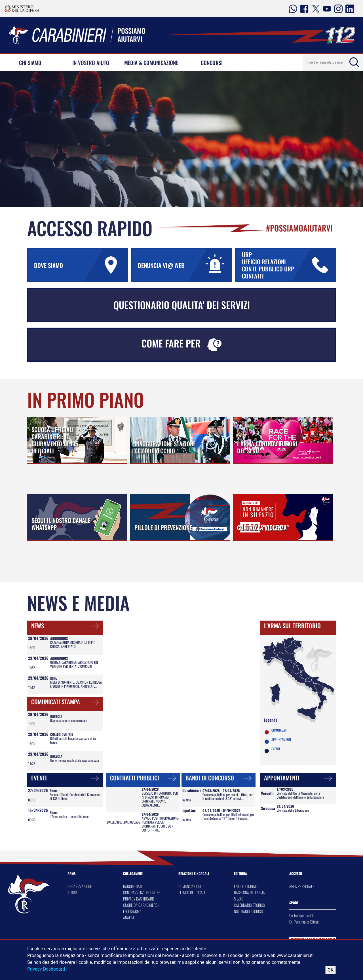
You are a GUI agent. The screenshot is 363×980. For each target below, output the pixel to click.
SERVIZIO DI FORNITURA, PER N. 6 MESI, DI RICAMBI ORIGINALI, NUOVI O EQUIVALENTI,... (160, 799)
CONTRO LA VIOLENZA (262, 527)
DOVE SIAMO (80, 265)
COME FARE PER (181, 344)
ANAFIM (128, 917)
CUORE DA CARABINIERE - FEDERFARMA (141, 908)
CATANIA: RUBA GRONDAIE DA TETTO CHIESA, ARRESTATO (73, 644)
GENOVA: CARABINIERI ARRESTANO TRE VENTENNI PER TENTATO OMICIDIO (74, 664)
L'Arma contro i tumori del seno (69, 816)
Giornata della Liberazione (293, 810)
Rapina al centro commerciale (69, 720)
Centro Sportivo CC (302, 915)
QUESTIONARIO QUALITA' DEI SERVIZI (182, 305)
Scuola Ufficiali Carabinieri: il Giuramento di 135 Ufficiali (75, 796)
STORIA (73, 892)
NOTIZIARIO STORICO (248, 911)
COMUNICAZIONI (190, 886)
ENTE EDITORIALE (246, 886)
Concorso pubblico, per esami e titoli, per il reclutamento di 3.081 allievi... (228, 796)
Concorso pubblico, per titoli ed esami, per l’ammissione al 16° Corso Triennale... (228, 816)
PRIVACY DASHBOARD (139, 899)
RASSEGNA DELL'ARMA (249, 892)
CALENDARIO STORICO (249, 905)
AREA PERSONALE (302, 886)
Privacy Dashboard (46, 969)
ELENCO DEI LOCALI (192, 892)
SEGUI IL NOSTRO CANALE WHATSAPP (61, 524)
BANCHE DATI (133, 886)
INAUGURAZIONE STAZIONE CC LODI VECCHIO (165, 447)
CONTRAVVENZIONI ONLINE (142, 892)
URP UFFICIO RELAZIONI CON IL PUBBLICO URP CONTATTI (288, 265)
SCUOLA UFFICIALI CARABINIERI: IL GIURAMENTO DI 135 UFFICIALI (55, 440)
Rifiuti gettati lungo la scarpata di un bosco (73, 740)
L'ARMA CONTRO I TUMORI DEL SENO (267, 447)
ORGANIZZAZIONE (80, 886)
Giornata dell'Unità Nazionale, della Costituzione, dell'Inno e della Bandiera (300, 795)
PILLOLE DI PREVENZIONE (163, 527)
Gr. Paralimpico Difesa (304, 922)
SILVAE (239, 899)
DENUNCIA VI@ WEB (184, 265)
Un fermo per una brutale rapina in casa (75, 760)
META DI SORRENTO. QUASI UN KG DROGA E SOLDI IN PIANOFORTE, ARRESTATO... (76, 684)
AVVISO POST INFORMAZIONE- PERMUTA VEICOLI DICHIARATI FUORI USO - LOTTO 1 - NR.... (160, 824)
